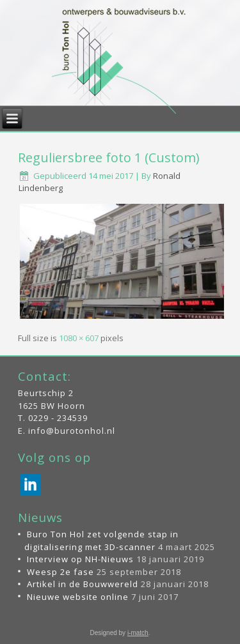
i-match (138, 633)
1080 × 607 (79, 338)
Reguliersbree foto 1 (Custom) (109, 157)
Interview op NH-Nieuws (80, 559)
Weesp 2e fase (60, 572)
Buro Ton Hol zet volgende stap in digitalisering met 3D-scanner (101, 540)
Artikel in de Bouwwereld (83, 584)
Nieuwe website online (78, 597)
